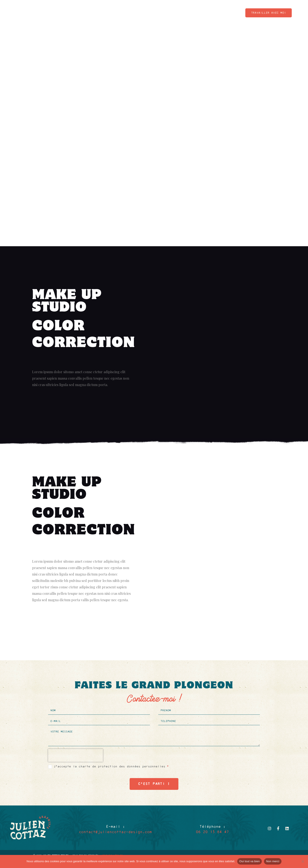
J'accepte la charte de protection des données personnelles (111, 767)
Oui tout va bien (250, 861)
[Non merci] (303, 861)
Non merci (273, 861)
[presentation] (76, 755)
